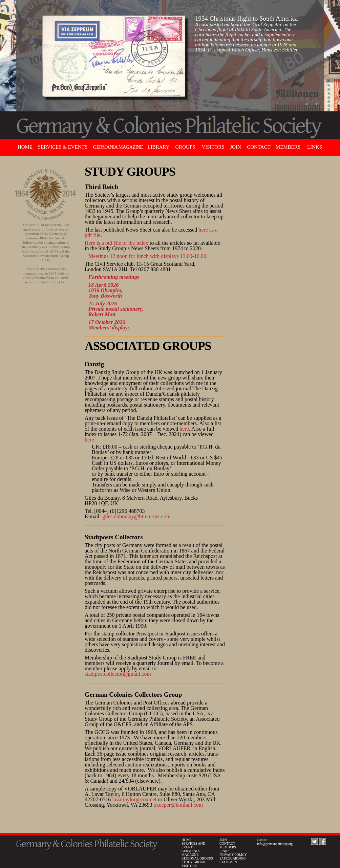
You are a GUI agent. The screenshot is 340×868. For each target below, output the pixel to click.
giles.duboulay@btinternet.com (136, 516)
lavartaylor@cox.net (134, 799)
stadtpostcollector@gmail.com (118, 674)
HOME (186, 840)
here (184, 429)
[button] (307, 104)
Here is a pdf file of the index (116, 243)
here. (90, 440)
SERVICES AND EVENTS (193, 845)
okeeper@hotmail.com (178, 805)
